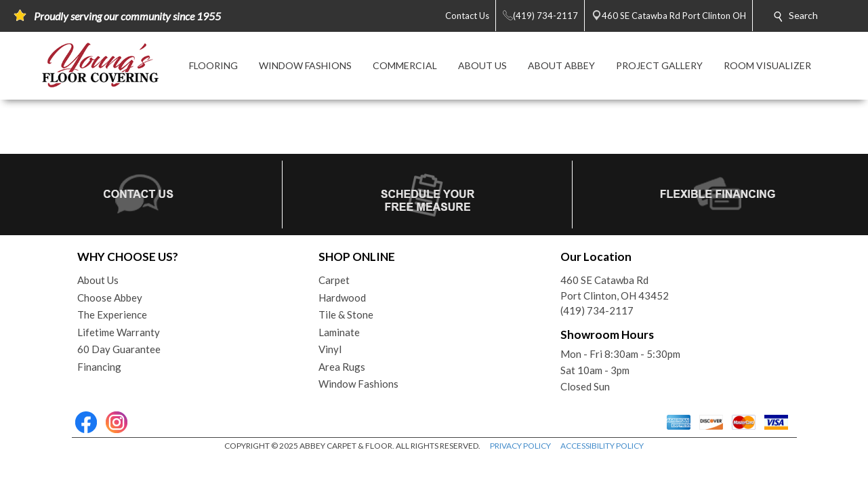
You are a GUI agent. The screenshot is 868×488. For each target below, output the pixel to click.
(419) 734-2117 (597, 310)
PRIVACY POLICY (520, 446)
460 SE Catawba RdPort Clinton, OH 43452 (615, 288)
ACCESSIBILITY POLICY (602, 446)
